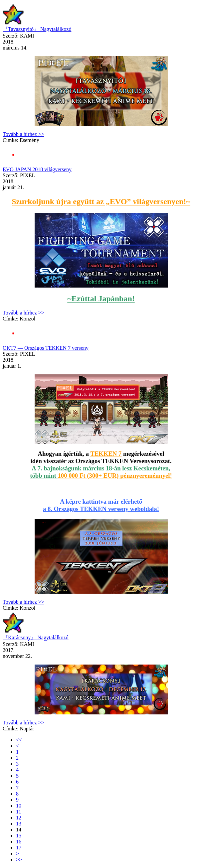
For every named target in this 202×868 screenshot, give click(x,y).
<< (19, 740)
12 (19, 818)
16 (19, 842)
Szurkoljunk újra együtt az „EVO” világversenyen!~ (101, 201)
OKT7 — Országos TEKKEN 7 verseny (46, 348)
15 (19, 836)
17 (19, 848)
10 (19, 806)
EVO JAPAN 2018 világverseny (37, 169)
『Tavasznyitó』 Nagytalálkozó (37, 29)
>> (19, 860)
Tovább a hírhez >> (23, 134)
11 (18, 812)
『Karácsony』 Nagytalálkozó (36, 637)
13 (19, 824)
